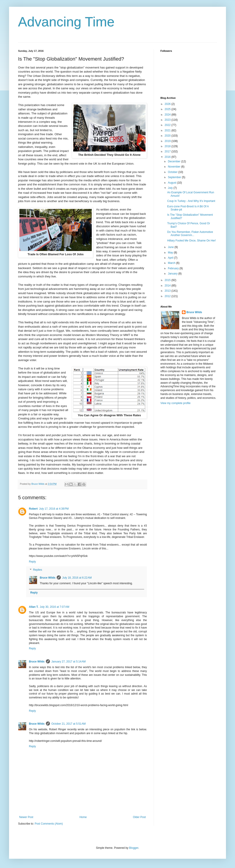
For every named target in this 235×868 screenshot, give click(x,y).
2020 (168, 136)
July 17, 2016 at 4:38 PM (54, 509)
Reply (32, 562)
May (171, 253)
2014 (168, 286)
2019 (168, 141)
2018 (168, 146)
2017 (168, 151)
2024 (168, 115)
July (171, 188)
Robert (33, 509)
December (175, 161)
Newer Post (26, 817)
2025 (168, 109)
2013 (168, 291)
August (173, 183)
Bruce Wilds (48, 578)
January (173, 274)
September (175, 177)
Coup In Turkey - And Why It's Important (191, 201)
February (174, 268)
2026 (168, 104)
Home (83, 817)
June (171, 247)
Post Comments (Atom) (49, 824)
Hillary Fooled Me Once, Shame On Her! (192, 241)
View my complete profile (175, 403)
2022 (168, 125)
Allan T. (34, 607)
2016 (168, 157)
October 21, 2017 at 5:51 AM (68, 724)
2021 (168, 130)
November (175, 167)
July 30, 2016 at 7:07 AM (54, 607)
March (172, 263)
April (171, 258)
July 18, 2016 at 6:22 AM (77, 578)
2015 (168, 280)
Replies (38, 570)
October (173, 172)
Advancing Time (66, 22)
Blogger (134, 848)
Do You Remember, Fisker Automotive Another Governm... (190, 234)
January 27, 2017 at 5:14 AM (68, 662)
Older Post (139, 817)
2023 (168, 120)
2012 (168, 296)
